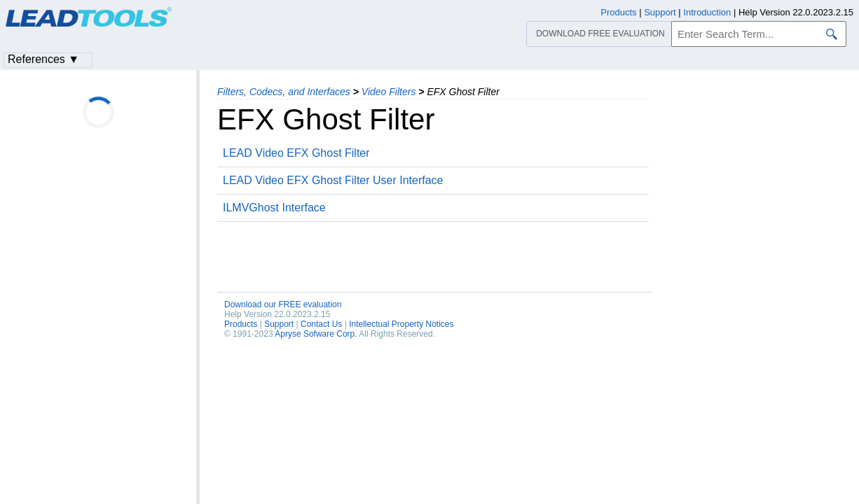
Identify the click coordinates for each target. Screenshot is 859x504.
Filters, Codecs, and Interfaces (284, 92)
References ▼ (43, 59)
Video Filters (389, 92)
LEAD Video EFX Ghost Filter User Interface (333, 180)
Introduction (707, 12)
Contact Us (321, 324)
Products (241, 324)
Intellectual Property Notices (401, 324)
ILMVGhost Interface (274, 208)
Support (279, 324)
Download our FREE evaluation (283, 304)
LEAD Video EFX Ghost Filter (296, 153)
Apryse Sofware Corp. (316, 334)
